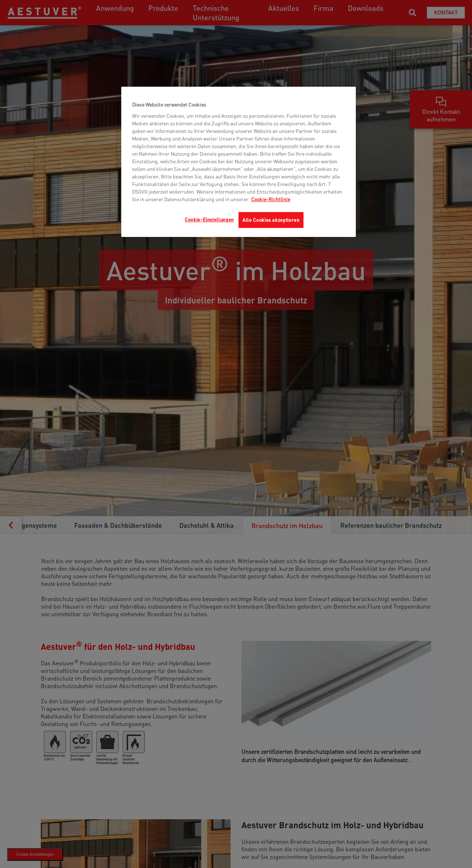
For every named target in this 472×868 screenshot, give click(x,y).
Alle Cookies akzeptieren (271, 220)
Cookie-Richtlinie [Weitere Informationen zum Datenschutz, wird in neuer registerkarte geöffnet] (271, 199)
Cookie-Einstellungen (209, 219)
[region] (239, 162)
